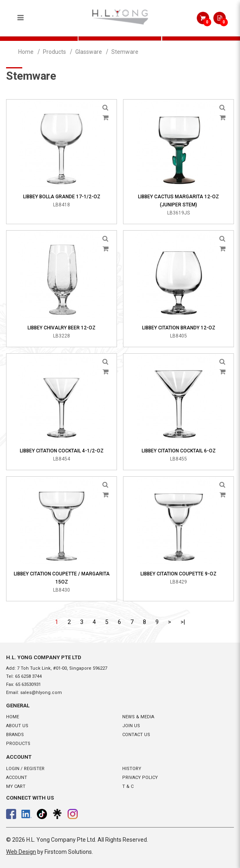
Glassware (89, 52)
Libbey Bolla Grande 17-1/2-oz (62, 197)
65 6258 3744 (28, 676)
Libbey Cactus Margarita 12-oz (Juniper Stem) (178, 201)
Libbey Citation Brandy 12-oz (179, 328)
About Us (17, 726)
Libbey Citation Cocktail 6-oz (179, 451)
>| (183, 622)
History (132, 769)
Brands (15, 735)
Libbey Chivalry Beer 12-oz (62, 328)
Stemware (125, 52)
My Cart (16, 786)
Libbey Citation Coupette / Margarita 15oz (62, 578)
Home (26, 52)
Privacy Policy (140, 778)
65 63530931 (28, 684)
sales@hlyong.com (41, 693)
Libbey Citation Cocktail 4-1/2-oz (62, 451)
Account (17, 778)
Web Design (21, 852)
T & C (128, 786)
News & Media (138, 717)
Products (54, 52)
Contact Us (136, 735)
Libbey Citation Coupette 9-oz (178, 574)
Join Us (131, 726)
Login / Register (25, 769)
